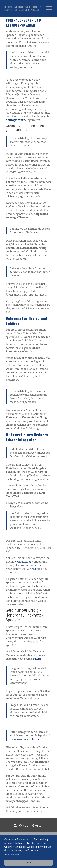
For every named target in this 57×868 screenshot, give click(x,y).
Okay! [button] (29, 862)
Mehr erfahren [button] (13, 855)
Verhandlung (23, 562)
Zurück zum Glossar (29, 825)
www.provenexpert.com (24, 739)
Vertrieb (32, 569)
